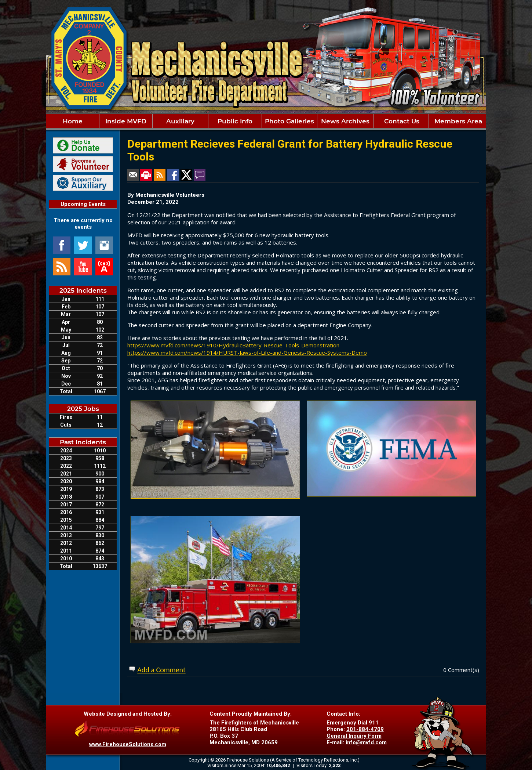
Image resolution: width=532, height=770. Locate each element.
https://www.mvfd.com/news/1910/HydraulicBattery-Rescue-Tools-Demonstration (233, 345)
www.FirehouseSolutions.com (128, 744)
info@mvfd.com (366, 742)
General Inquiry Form (354, 736)
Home (73, 121)
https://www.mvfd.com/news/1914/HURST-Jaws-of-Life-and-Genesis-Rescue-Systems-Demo (247, 353)
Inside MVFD (126, 121)
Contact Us (401, 121)
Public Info (235, 121)
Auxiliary (180, 121)
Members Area (457, 121)
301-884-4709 (365, 729)
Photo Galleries (289, 121)
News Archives (345, 121)
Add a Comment (161, 670)
